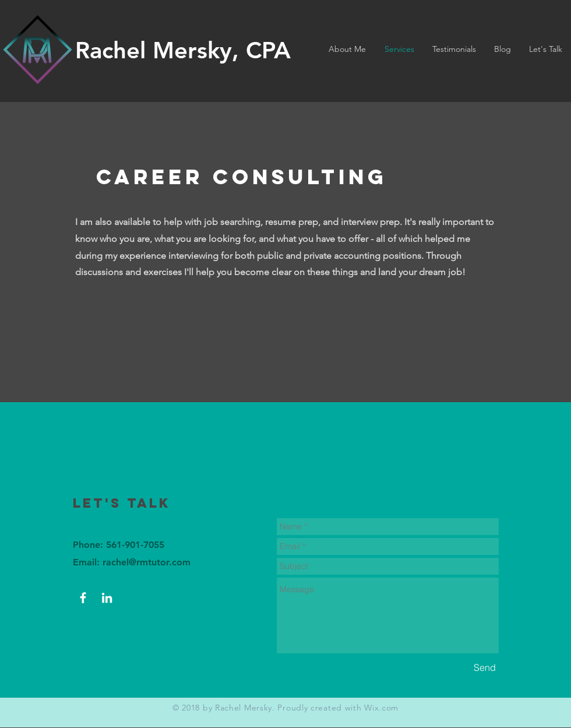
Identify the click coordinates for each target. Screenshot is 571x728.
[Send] (485, 667)
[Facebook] (83, 598)
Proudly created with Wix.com (338, 708)
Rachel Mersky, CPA (183, 50)
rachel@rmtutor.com (147, 562)
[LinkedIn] (107, 598)
